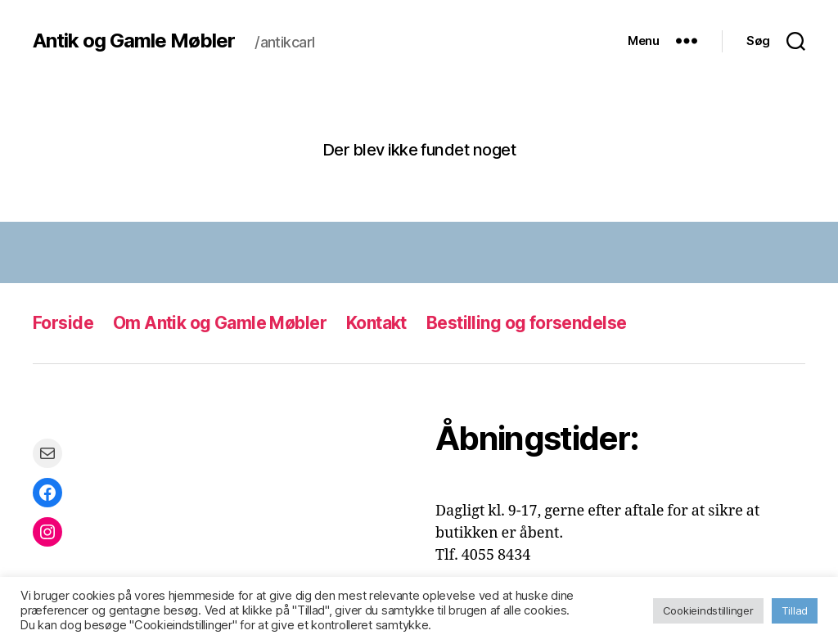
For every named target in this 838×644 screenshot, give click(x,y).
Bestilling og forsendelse (526, 323)
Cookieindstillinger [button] (708, 610)
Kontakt (376, 323)
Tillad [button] (795, 610)
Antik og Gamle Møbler (134, 41)
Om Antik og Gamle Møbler (220, 323)
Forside (63, 323)
